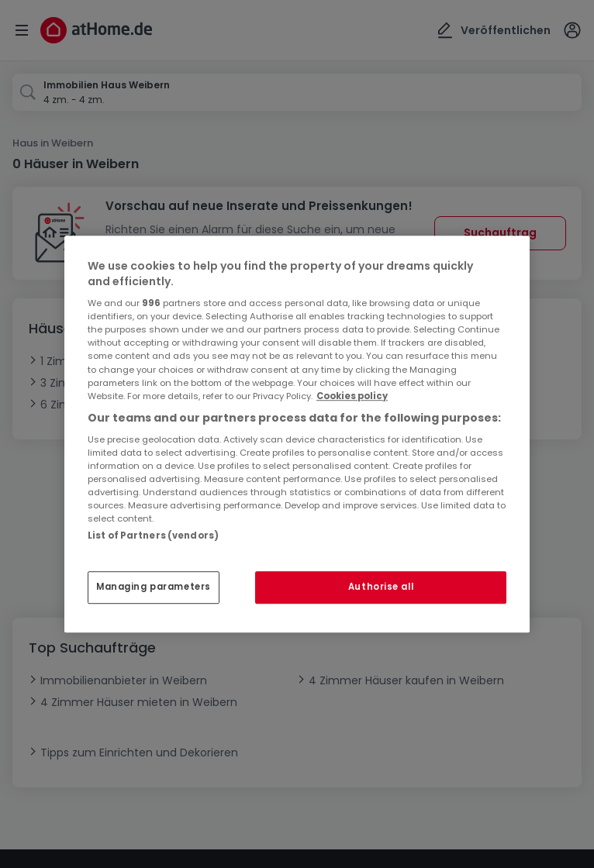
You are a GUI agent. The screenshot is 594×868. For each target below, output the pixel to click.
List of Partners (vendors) (153, 536)
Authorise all (381, 587)
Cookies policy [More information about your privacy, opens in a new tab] (352, 396)
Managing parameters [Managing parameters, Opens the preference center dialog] (154, 587)
